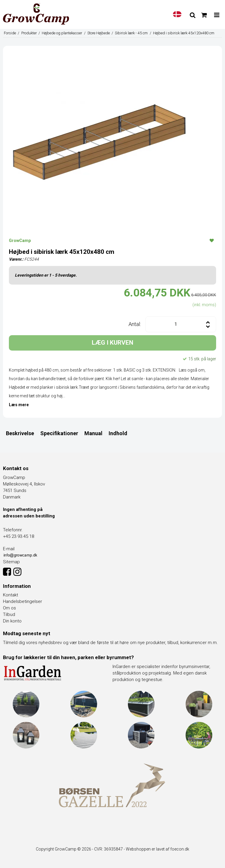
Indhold (118, 433)
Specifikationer (59, 433)
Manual (93, 433)
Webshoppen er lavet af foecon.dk (157, 849)
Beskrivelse (20, 433)
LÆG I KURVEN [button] (112, 343)
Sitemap (11, 562)
